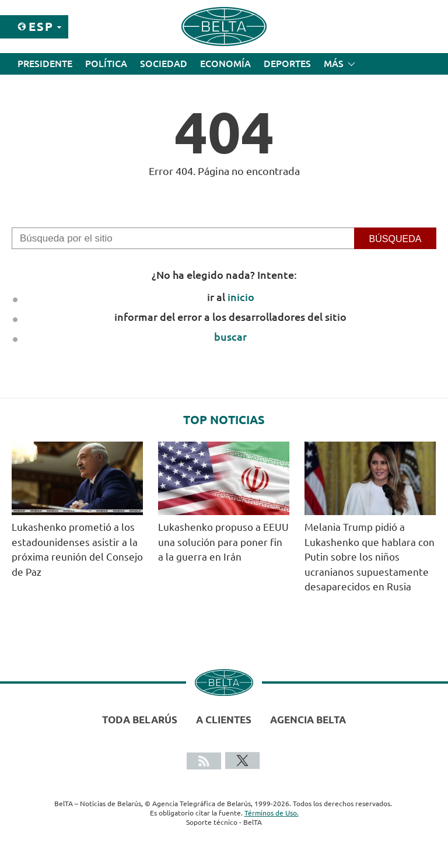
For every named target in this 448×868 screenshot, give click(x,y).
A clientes (224, 720)
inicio (241, 297)
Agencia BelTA (308, 720)
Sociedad (164, 64)
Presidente (45, 64)
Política (106, 64)
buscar (230, 337)
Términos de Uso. (272, 813)
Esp (41, 27)
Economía (225, 64)
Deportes (287, 64)
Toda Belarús (140, 720)
